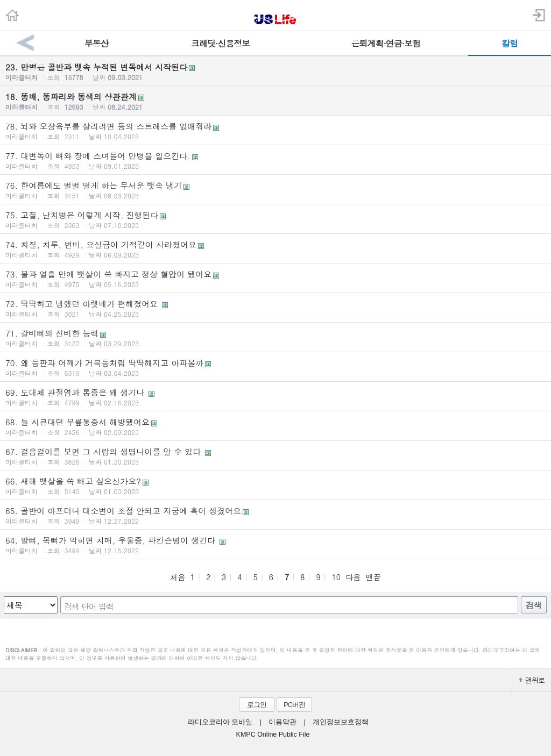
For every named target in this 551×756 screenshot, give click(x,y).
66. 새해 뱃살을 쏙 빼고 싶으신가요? (275, 486)
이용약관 (282, 722)
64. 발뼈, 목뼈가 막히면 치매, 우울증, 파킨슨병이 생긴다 (275, 545)
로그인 (257, 705)
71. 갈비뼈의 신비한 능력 (275, 338)
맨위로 (532, 680)
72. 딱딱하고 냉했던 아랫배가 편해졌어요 (275, 308)
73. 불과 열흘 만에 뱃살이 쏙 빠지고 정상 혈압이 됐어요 (275, 279)
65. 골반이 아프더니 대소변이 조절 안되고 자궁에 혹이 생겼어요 (275, 515)
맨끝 (373, 577)
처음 (178, 577)
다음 (353, 577)
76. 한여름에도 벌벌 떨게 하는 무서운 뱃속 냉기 (275, 190)
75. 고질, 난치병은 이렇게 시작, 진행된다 (275, 219)
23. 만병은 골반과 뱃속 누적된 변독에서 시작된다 (275, 72)
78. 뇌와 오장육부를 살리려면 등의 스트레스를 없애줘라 (275, 131)
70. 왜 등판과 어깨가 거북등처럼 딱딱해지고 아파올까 (275, 367)
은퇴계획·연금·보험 (386, 43)
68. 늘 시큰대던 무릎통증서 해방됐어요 (275, 426)
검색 (534, 605)
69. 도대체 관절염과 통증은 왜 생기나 (275, 397)
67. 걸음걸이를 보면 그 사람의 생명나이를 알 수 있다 (275, 456)
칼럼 (510, 43)
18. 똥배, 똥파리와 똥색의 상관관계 (275, 101)
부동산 (97, 43)
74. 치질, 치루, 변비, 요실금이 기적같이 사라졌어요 (275, 249)
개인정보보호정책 (341, 722)
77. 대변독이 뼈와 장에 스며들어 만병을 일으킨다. (275, 160)
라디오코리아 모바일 (220, 722)
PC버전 (294, 705)
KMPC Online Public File (273, 734)
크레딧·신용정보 (220, 43)
